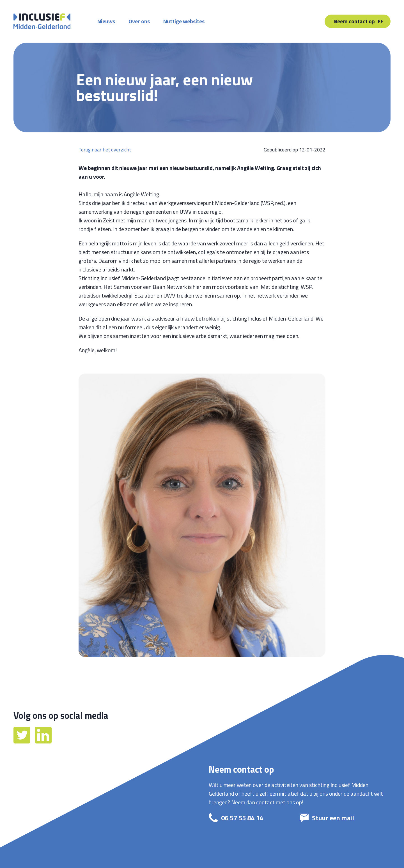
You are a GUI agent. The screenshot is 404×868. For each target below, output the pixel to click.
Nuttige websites (184, 21)
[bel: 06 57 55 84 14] (249, 818)
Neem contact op (354, 21)
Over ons (139, 21)
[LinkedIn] (43, 741)
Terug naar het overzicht (105, 150)
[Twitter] (22, 741)
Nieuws (106, 21)
